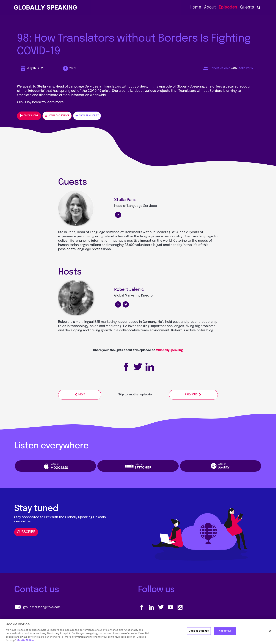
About (210, 7)
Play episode (29, 116)
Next (80, 395)
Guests (247, 7)
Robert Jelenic (220, 68)
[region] (138, 631)
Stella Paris (245, 68)
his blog (207, 330)
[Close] (270, 631)
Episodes (228, 7)
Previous (193, 395)
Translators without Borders (146, 232)
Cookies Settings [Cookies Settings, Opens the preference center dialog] (199, 631)
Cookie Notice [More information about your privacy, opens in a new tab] (26, 640)
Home (195, 7)
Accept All (225, 631)
